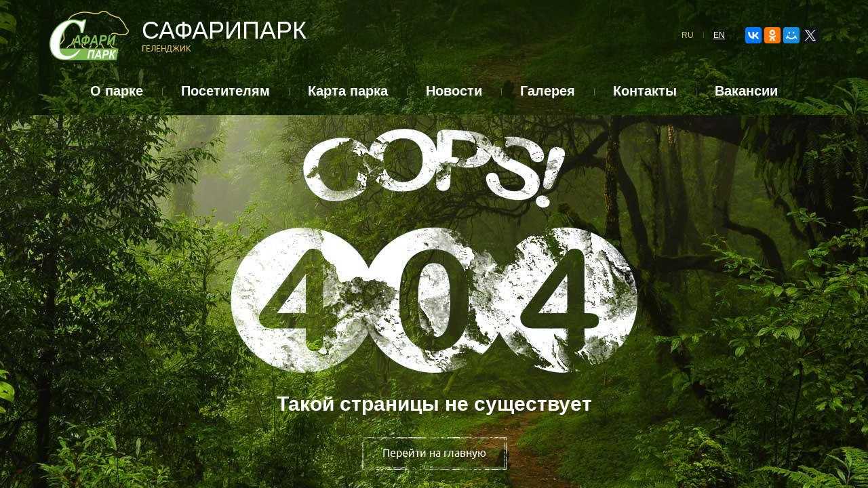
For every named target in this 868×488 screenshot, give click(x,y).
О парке (117, 91)
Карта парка (348, 91)
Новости (454, 91)
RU (688, 35)
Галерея (548, 91)
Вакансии (746, 91)
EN (719, 35)
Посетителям (225, 91)
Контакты (645, 91)
